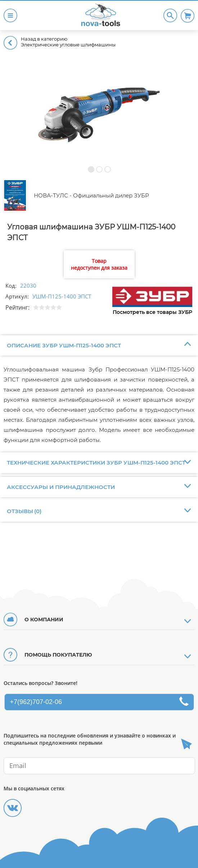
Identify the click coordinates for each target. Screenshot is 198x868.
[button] (91, 169)
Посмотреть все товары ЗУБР (152, 312)
